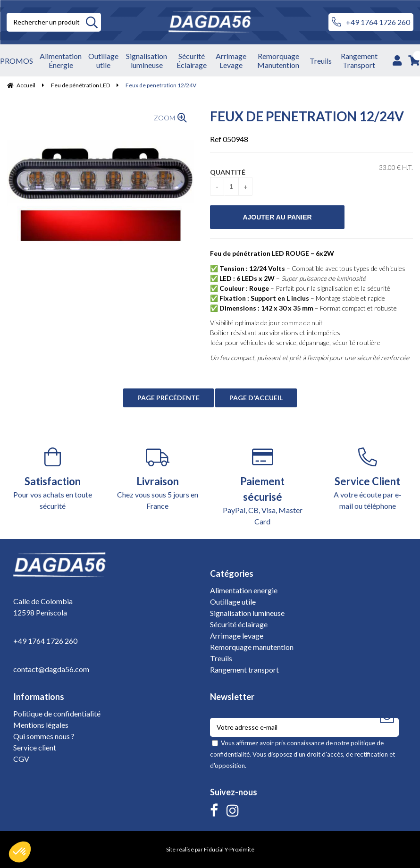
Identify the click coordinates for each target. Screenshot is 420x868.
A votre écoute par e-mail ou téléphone (368, 479)
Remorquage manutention (252, 647)
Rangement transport (244, 670)
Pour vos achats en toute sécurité (53, 479)
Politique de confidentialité (57, 713)
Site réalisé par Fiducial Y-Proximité (210, 849)
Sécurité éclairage (239, 624)
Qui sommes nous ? (44, 736)
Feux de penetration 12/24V (307, 116)
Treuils (221, 658)
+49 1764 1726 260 (371, 22)
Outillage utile (233, 602)
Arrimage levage (237, 636)
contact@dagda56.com (51, 669)
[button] (20, 852)
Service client (35, 747)
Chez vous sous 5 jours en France (158, 479)
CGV (21, 759)
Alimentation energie (244, 590)
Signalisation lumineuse (247, 613)
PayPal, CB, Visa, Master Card (263, 487)
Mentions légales (41, 725)
